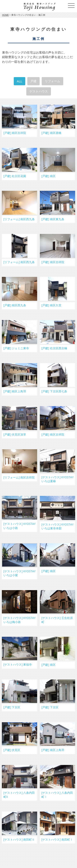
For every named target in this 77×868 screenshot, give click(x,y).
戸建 (33, 81)
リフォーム (52, 81)
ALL (20, 81)
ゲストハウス (39, 91)
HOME (5, 15)
